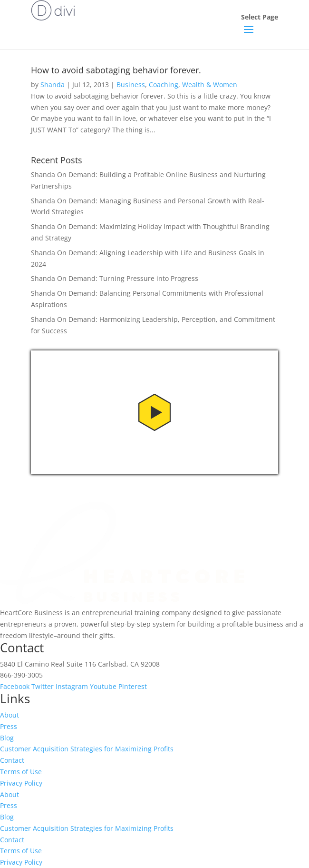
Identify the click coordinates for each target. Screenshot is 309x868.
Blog (7, 738)
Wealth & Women (210, 85)
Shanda (53, 85)
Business (131, 85)
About (10, 715)
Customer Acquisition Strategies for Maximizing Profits (87, 749)
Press (9, 726)
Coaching (164, 85)
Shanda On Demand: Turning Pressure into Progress (115, 278)
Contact (12, 760)
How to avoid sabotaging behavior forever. (116, 70)
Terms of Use (21, 772)
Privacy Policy (21, 783)
